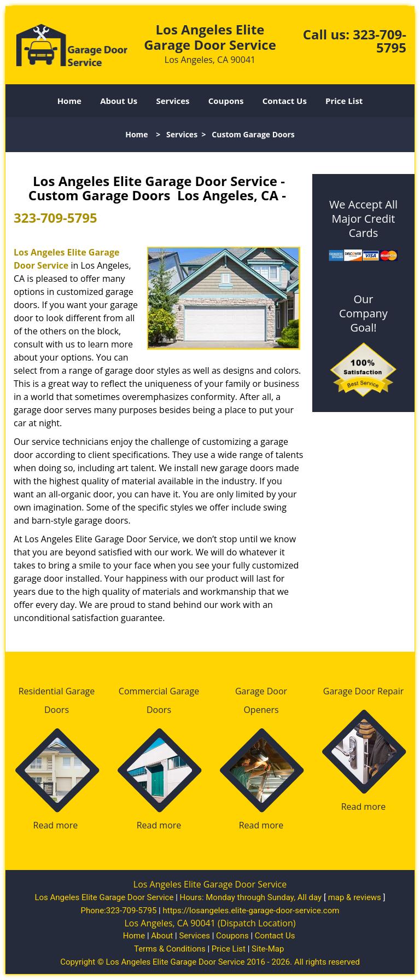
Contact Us (285, 101)
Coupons (226, 101)
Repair (390, 691)
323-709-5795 (380, 41)
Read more (56, 825)
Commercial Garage (159, 691)
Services (173, 101)
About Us (119, 101)
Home (69, 101)
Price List (344, 101)
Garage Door (261, 691)
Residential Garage (57, 691)
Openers (261, 710)
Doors (57, 710)
